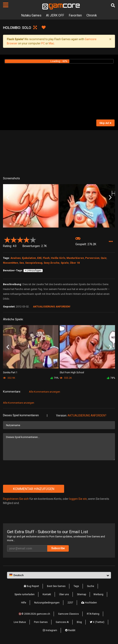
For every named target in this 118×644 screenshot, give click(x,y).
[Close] (110, 39)
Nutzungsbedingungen (47, 603)
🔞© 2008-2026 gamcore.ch (34, 614)
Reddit (70, 630)
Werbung (98, 594)
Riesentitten (11, 263)
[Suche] (113, 5)
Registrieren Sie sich (16, 499)
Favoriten (75, 15)
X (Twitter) (97, 622)
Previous (8, 197)
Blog (79, 622)
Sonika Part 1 (10, 373)
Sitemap (82, 594)
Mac (51, 43)
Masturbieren (75, 258)
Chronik (92, 15)
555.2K (66, 378)
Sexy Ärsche (52, 263)
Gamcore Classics (68, 614)
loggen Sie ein (78, 499)
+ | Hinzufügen (33, 270)
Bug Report (31, 586)
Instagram (50, 630)
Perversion (92, 258)
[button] (111, 241)
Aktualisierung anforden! (52, 307)
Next (110, 197)
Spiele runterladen (25, 594)
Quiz (104, 258)
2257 (70, 603)
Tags (76, 586)
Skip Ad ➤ (105, 123)
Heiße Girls (58, 258)
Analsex (16, 258)
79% (54, 378)
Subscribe (58, 548)
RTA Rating (93, 614)
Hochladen (89, 603)
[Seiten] (6, 5)
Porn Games (41, 622)
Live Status (20, 622)
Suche (91, 586)
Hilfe (24, 603)
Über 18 (75, 263)
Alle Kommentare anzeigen (45, 392)
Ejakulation (29, 258)
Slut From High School (72, 373)
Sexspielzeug (34, 263)
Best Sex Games (56, 586)
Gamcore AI (62, 622)
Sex (22, 263)
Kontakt (47, 594)
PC (43, 43)
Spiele (65, 263)
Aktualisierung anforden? (87, 415)
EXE (39, 258)
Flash (46, 258)
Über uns (64, 594)
